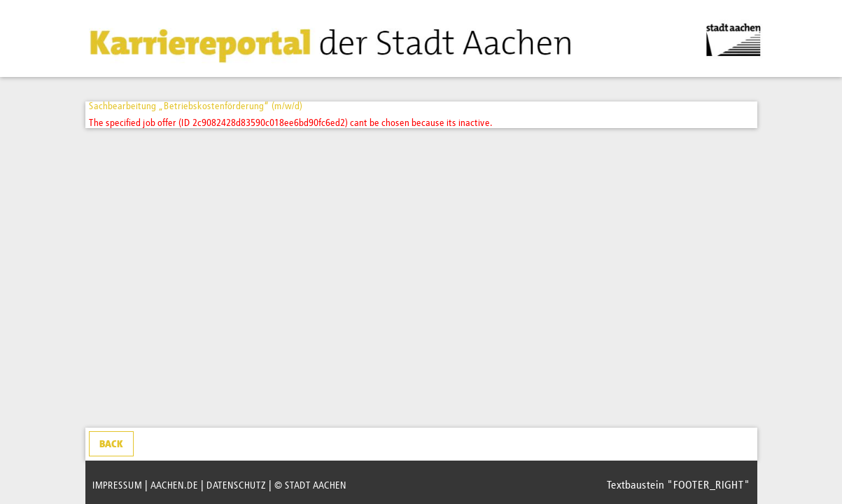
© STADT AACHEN (310, 486)
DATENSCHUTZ (236, 486)
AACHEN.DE (174, 486)
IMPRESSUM (117, 486)
